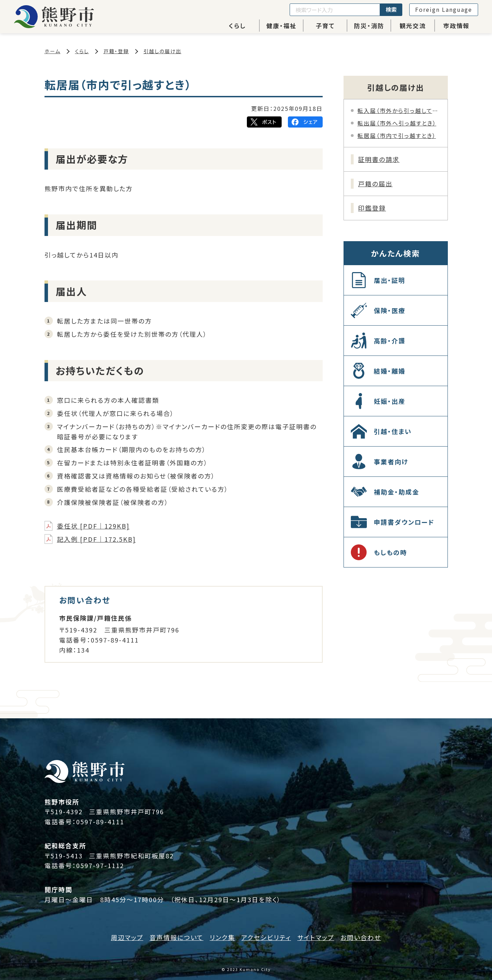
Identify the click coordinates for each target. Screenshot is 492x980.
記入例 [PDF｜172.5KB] (96, 539)
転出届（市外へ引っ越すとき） (397, 123)
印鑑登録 (372, 208)
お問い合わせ (361, 937)
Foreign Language (444, 9)
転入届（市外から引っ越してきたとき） (399, 111)
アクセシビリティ (266, 937)
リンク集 (222, 937)
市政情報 (457, 26)
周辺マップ (127, 937)
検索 (391, 9)
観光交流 (413, 26)
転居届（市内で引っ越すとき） (397, 136)
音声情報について (176, 937)
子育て (325, 26)
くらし (237, 26)
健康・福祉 (281, 26)
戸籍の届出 (375, 183)
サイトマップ (316, 937)
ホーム (53, 51)
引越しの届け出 (163, 51)
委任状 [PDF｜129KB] (93, 526)
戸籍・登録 (116, 51)
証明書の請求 (379, 159)
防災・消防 (369, 26)
